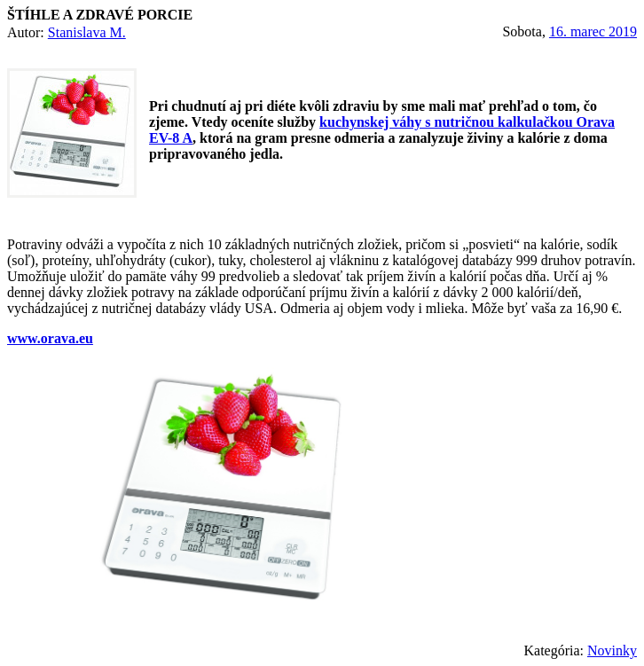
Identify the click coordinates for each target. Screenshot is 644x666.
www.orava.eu (50, 338)
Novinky (612, 650)
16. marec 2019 (593, 31)
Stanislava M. (87, 32)
